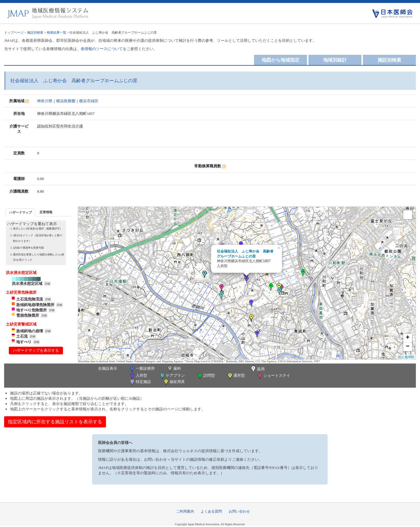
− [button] (408, 347)
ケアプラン (172, 376)
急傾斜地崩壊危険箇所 (35, 305)
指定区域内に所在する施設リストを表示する (55, 422)
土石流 (22, 336)
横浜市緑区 (89, 101)
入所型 (138, 376)
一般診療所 (142, 369)
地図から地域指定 (280, 60)
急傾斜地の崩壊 (30, 331)
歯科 (174, 369)
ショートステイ (273, 376)
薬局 (257, 369)
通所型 (236, 376)
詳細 (47, 284)
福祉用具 (174, 382)
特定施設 (140, 382)
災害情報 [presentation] (46, 212)
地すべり (24, 342)
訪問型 (206, 376)
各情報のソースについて (102, 49)
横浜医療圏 (66, 101)
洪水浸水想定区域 (27, 284)
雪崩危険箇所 (28, 315)
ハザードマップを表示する (36, 350)
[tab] (20, 212)
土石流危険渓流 (30, 299)
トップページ (14, 32)
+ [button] (408, 338)
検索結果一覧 (57, 32)
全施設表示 (108, 368)
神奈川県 (45, 101)
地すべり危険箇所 (31, 310)
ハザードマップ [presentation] (20, 212)
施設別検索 (35, 32)
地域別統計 (335, 60)
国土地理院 (406, 357)
